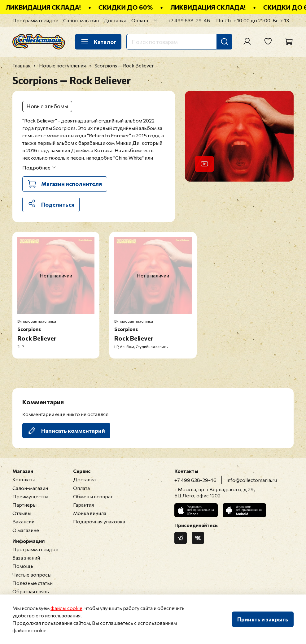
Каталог (98, 42)
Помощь (23, 566)
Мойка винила (90, 513)
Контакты (24, 479)
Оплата (140, 20)
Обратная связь (31, 591)
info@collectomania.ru (252, 480)
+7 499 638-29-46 (189, 20)
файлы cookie (66, 608)
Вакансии (23, 521)
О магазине (26, 530)
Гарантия (83, 505)
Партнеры (24, 505)
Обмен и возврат (93, 496)
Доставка (115, 20)
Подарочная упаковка (99, 521)
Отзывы (22, 513)
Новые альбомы (47, 106)
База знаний (26, 558)
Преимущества (30, 496)
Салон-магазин (81, 20)
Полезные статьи (33, 583)
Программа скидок (35, 20)
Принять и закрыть (263, 619)
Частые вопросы (32, 575)
